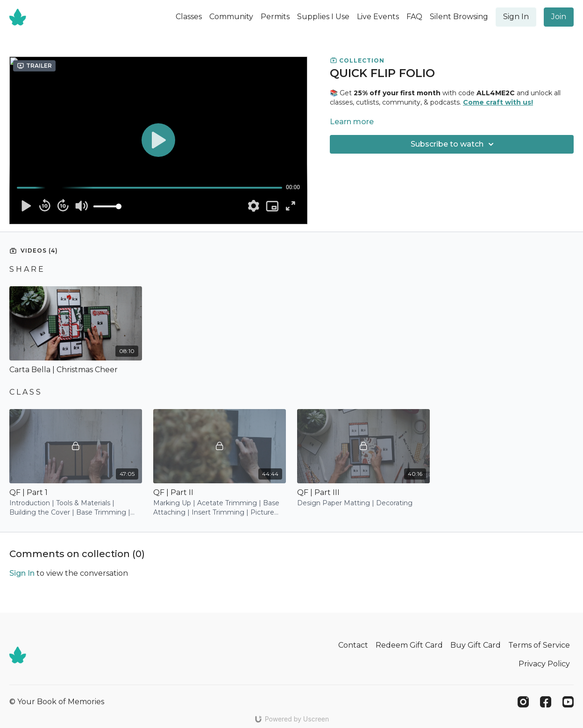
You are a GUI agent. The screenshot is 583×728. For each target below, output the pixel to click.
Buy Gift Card (476, 645)
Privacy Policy (544, 664)
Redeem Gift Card (409, 645)
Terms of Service (539, 645)
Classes (189, 17)
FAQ (414, 17)
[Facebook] (546, 702)
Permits (275, 17)
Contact (353, 645)
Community (231, 17)
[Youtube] (568, 702)
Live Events (378, 17)
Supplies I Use (323, 17)
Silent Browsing (459, 17)
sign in (22, 573)
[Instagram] (523, 702)
